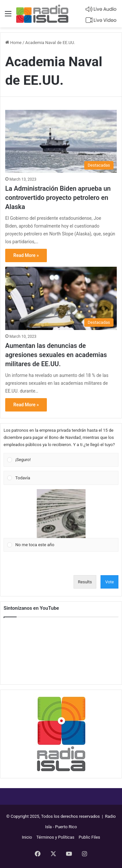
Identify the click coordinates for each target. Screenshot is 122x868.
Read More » (26, 255)
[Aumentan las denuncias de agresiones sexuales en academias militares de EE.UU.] (61, 298)
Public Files (89, 837)
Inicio (27, 837)
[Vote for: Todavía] (61, 478)
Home (13, 43)
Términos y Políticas (55, 837)
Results (85, 582)
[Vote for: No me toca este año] (61, 520)
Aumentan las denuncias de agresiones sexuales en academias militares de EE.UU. (56, 355)
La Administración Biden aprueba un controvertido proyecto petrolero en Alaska (58, 198)
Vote (109, 582)
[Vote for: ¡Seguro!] (61, 460)
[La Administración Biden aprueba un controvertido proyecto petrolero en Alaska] (61, 141)
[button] (65, 460)
